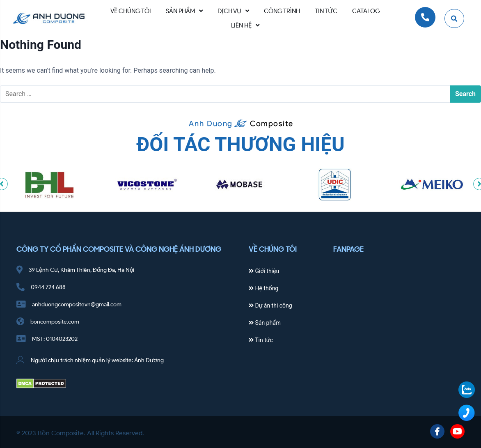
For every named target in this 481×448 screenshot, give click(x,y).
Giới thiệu (264, 271)
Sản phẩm (265, 323)
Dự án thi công (270, 306)
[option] (49, 185)
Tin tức (261, 340)
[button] (454, 18)
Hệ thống (263, 288)
